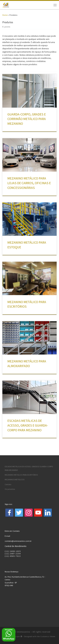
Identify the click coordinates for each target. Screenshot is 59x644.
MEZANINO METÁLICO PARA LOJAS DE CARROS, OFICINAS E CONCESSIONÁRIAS (29, 183)
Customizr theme (48, 636)
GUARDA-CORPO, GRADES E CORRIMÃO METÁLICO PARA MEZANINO (27, 119)
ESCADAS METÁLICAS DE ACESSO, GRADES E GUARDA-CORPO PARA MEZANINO (28, 425)
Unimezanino (24, 632)
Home (5, 15)
